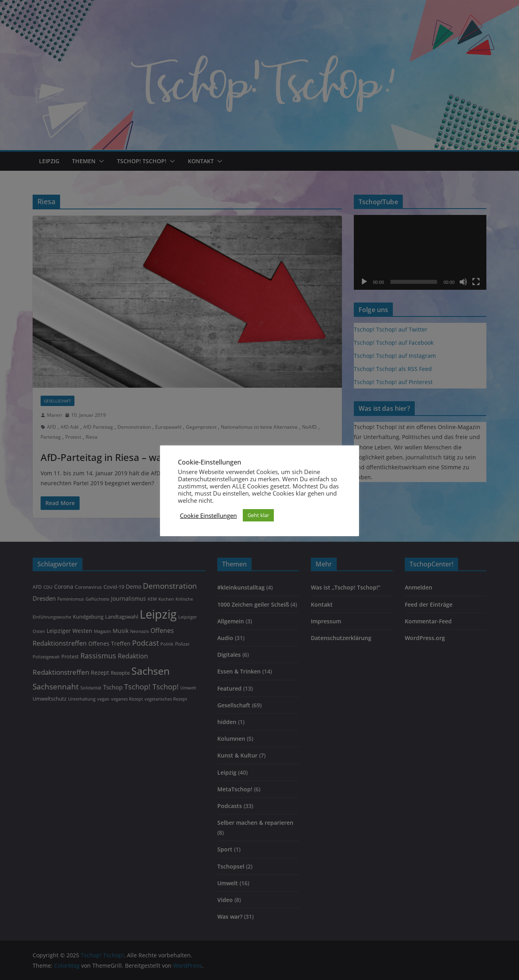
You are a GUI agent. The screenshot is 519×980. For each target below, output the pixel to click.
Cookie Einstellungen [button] (208, 515)
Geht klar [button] (258, 515)
